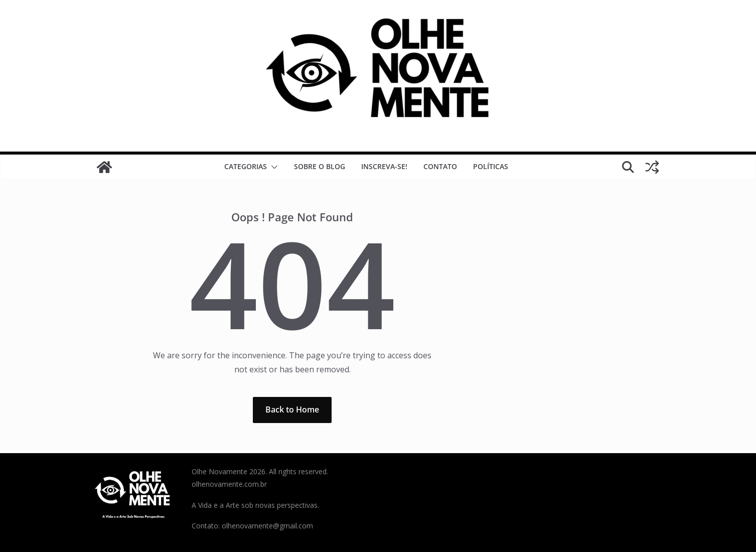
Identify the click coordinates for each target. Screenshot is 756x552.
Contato (440, 166)
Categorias (246, 166)
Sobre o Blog (320, 166)
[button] (272, 167)
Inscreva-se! (384, 166)
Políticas (491, 166)
